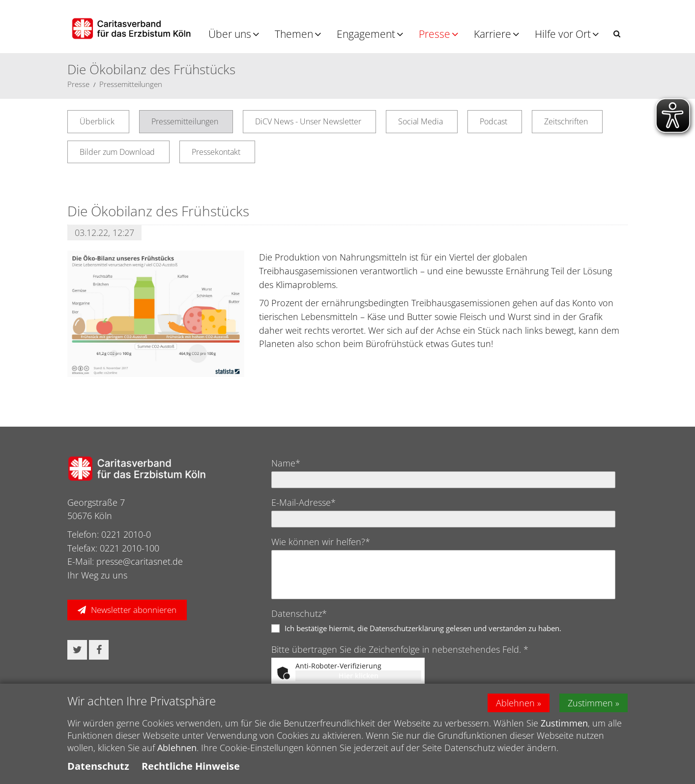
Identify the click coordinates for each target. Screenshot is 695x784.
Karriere (492, 34)
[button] (617, 34)
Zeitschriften (566, 121)
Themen (294, 34)
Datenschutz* (299, 613)
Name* (286, 463)
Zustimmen (590, 707)
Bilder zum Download (117, 152)
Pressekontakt (216, 152)
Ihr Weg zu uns (97, 575)
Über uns (230, 34)
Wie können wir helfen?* (321, 542)
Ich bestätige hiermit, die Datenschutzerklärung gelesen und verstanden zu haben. (423, 628)
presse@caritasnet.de (140, 561)
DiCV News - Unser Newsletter (308, 121)
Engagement (366, 34)
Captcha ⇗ (399, 687)
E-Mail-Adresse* (304, 502)
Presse (434, 34)
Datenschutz (98, 770)
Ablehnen (515, 707)
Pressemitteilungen (131, 84)
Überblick (97, 121)
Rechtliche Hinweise (191, 770)
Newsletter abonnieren (134, 610)
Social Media (420, 121)
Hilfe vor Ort (563, 34)
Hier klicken (359, 676)
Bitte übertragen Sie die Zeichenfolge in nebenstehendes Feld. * (400, 649)
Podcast (493, 121)
